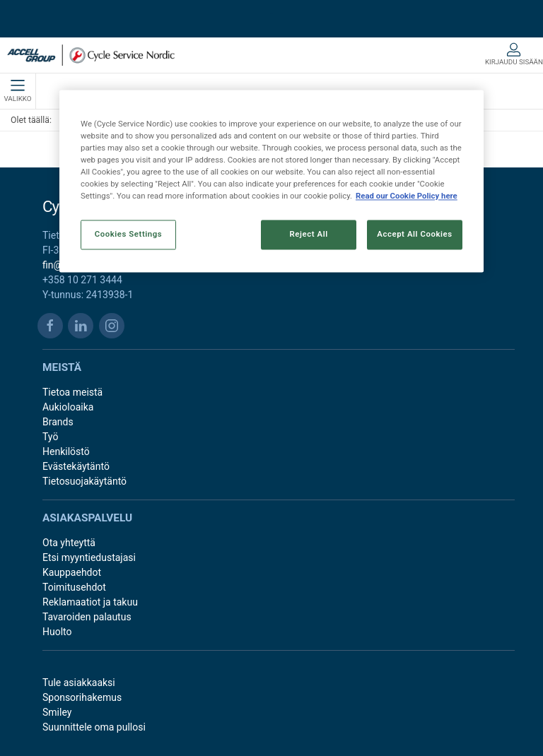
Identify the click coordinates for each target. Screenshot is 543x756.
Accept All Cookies (414, 234)
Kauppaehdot (72, 572)
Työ (50, 437)
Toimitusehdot (74, 587)
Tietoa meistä (72, 392)
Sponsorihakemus (82, 697)
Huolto (57, 632)
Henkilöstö (66, 451)
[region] (271, 181)
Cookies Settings (129, 234)
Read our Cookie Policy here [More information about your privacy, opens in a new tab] (407, 196)
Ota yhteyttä (69, 543)
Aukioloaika (68, 407)
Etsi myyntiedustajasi (89, 557)
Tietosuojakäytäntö (84, 481)
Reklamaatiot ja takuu (90, 602)
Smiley (57, 712)
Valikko (17, 91)
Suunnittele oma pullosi (94, 727)
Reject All (309, 234)
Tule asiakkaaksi (79, 683)
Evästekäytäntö (76, 466)
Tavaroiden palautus (87, 617)
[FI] (91, 55)
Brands (58, 422)
